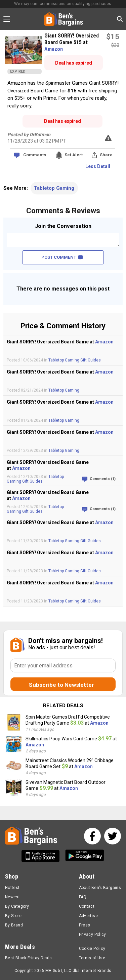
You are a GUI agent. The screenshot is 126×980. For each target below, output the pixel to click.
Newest (12, 897)
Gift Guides (91, 360)
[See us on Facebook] (92, 836)
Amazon (54, 49)
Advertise (88, 916)
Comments (35, 155)
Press (85, 925)
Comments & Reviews (63, 211)
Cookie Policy (92, 949)
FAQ (83, 897)
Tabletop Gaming (54, 188)
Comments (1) (103, 479)
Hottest (12, 888)
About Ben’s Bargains (100, 888)
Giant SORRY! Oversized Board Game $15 (72, 39)
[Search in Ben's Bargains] (120, 19)
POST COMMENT (62, 257)
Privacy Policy (93, 934)
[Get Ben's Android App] (85, 856)
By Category (17, 906)
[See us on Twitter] (113, 836)
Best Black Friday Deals (29, 958)
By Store (13, 916)
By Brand (14, 925)
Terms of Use (92, 958)
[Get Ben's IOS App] (43, 856)
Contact (87, 906)
